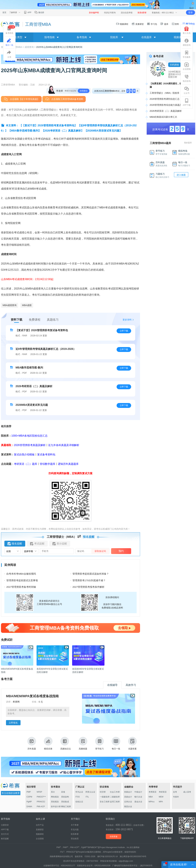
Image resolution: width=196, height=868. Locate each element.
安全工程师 (105, 802)
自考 (175, 792)
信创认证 (79, 802)
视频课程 (122, 24)
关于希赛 (75, 825)
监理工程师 (115, 802)
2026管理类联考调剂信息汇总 (165, 99)
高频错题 (83, 743)
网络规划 (55, 797)
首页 (4, 12)
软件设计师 (56, 807)
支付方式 (5, 834)
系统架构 (65, 797)
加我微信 (84, 91)
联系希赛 (75, 834)
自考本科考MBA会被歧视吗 (21, 574)
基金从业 (138, 802)
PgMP (29, 802)
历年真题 (32, 743)
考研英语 (163, 792)
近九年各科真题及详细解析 (64, 445)
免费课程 (35, 320)
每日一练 (116, 743)
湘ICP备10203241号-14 (107, 856)
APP (27, 12)
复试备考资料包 (46, 455)
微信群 (39, 12)
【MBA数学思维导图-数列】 (25, 131)
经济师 (103, 792)
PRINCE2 (41, 802)
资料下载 (16, 320)
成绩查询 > (30, 47)
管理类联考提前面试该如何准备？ (91, 574)
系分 (53, 792)
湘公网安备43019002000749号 (133, 856)
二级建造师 (115, 797)
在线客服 (114, 837)
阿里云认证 (90, 792)
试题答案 (132, 743)
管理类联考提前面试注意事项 (22, 580)
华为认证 (79, 792)
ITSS (78, 797)
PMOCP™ (41, 797)
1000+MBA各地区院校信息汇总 (29, 436)
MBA (151, 797)
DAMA (29, 807)
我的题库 (188, 143)
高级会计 (128, 797)
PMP (29, 792)
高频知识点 (66, 743)
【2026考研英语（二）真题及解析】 (63, 131)
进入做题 (181, 175)
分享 (9, 54)
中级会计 (138, 792)
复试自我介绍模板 (24, 455)
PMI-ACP (41, 807)
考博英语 (152, 792)
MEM (161, 797)
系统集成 (65, 802)
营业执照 (75, 839)
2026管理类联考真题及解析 (30, 445)
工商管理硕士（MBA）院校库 (164, 93)
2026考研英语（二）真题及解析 (166, 111)
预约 (121, 551)
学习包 (152, 24)
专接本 (176, 797)
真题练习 (53, 320)
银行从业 (138, 797)
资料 (175, 24)
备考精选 (10, 30)
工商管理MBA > (16, 47)
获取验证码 (100, 551)
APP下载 (187, 102)
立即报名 (13, 723)
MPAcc (152, 802)
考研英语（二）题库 (26, 464)
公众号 (187, 90)
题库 (164, 24)
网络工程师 (66, 807)
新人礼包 (187, 30)
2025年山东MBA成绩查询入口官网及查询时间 (59, 47)
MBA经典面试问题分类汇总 (163, 117)
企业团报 (187, 66)
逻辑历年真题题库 (68, 464)
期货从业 (128, 807)
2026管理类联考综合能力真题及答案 (168, 105)
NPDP (39, 792)
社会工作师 (115, 792)
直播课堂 (138, 24)
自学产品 (40, 825)
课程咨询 (187, 42)
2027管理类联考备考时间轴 (21, 587)
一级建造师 (105, 797)
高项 (63, 792)
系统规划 (55, 802)
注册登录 (5, 825)
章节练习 (99, 743)
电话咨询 (187, 78)
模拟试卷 (48, 743)
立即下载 (124, 331)
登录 (191, 12)
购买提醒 (5, 839)
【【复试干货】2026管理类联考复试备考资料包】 (48, 125)
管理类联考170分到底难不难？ (89, 580)
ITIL (87, 797)
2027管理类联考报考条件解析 (88, 587)
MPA (161, 802)
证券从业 (128, 802)
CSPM (29, 797)
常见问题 (75, 830)
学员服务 (187, 54)
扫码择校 (174, 65)
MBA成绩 (27, 305)
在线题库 (147, 37)
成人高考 (187, 792)
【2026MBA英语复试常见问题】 (103, 131)
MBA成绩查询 (10, 305)
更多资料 (127, 320)
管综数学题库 (48, 464)
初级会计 (128, 792)
